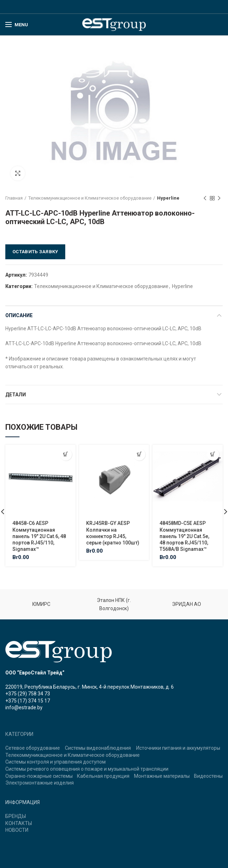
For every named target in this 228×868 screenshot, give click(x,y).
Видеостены (208, 776)
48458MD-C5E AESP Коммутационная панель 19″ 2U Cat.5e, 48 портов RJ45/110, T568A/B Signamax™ (184, 536)
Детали (16, 395)
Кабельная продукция (103, 776)
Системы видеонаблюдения (98, 748)
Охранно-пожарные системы (39, 776)
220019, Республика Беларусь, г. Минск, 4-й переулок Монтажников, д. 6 (90, 687)
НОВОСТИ (17, 830)
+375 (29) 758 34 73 (28, 694)
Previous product (205, 199)
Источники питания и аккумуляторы (178, 748)
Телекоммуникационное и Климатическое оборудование (90, 198)
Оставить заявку (35, 252)
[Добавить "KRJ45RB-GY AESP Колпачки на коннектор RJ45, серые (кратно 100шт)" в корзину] (139, 454)
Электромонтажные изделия (40, 783)
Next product (219, 199)
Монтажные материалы (162, 776)
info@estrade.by (24, 707)
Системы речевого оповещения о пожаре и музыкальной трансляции (87, 769)
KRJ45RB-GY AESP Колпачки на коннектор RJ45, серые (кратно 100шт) (113, 533)
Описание (19, 315)
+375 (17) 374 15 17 (28, 701)
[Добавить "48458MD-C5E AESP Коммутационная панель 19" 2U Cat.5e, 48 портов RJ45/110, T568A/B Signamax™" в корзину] (213, 454)
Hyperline (168, 198)
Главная (14, 198)
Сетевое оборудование (33, 748)
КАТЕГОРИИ (19, 734)
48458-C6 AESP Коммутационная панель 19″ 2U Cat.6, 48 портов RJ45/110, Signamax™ (39, 536)
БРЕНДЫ (16, 816)
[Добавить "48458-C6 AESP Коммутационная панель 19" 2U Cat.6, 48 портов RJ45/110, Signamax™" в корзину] (66, 454)
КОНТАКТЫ (19, 823)
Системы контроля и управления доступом (55, 762)
